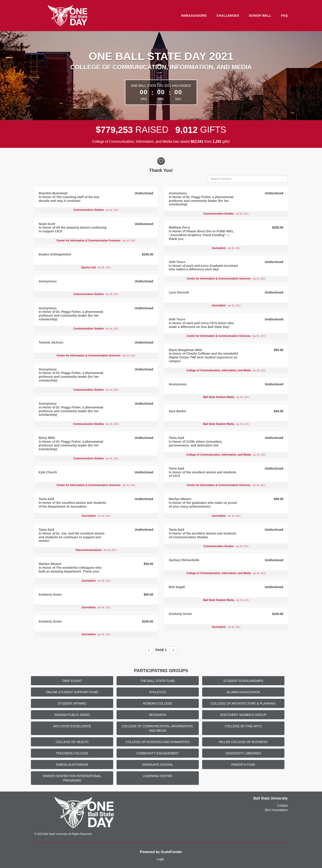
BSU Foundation (276, 810)
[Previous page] (149, 650)
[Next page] (173, 650)
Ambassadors (194, 16)
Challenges (228, 16)
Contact (282, 806)
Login (160, 859)
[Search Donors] (248, 179)
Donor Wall (260, 16)
